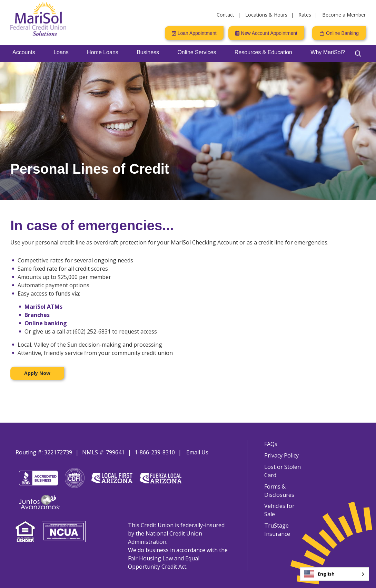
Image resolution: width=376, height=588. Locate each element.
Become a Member (344, 15)
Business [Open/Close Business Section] (148, 52)
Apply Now (37, 373)
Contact (225, 15)
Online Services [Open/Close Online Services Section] (197, 52)
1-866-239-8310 (155, 452)
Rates (305, 15)
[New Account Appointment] (266, 33)
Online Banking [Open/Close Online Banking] (342, 33)
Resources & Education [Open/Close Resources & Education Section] (263, 52)
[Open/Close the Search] (358, 54)
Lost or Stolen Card (282, 472)
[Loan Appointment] (194, 33)
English (319, 574)
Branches (37, 315)
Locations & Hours (266, 15)
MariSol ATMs (43, 307)
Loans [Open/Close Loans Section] (61, 52)
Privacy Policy (281, 456)
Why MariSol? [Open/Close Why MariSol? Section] (328, 52)
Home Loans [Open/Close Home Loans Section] (103, 52)
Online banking (46, 323)
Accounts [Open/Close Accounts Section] (24, 52)
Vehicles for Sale (285, 508)
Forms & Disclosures (279, 492)
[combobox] (335, 574)
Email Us (197, 452)
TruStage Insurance (277, 523)
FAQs (270, 444)
